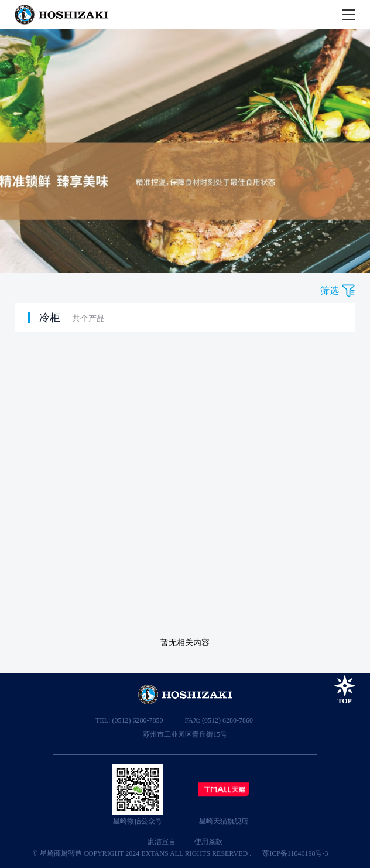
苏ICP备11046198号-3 (295, 853)
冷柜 (50, 318)
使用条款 (208, 842)
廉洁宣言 (162, 842)
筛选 (330, 290)
